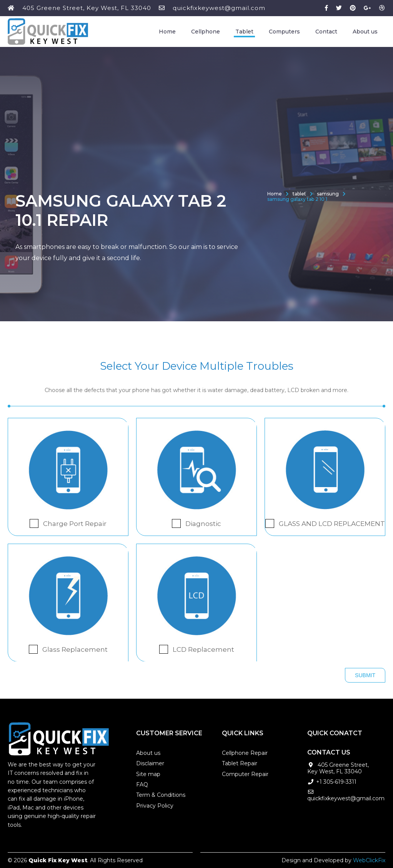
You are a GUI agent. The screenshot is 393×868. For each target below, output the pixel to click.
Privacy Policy (155, 806)
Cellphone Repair (245, 753)
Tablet (244, 32)
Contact (326, 32)
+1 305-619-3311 (336, 782)
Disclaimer (150, 763)
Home (167, 32)
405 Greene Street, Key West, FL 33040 (87, 8)
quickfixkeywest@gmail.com (219, 8)
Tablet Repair (240, 763)
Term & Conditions (161, 795)
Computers (284, 32)
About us (365, 32)
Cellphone (206, 32)
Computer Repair (245, 774)
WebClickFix (369, 860)
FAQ (142, 785)
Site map (148, 774)
